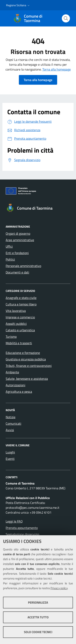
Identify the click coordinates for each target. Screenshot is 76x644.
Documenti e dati (17, 272)
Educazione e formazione (23, 353)
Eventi (10, 459)
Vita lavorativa (16, 311)
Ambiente (12, 372)
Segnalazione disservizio (22, 534)
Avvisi (10, 430)
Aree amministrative (20, 240)
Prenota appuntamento (22, 528)
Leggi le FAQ (14, 521)
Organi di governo (18, 233)
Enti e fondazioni (17, 253)
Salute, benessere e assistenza (27, 379)
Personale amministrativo (23, 266)
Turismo (11, 337)
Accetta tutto (38, 617)
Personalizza (38, 602)
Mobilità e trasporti (19, 343)
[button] (18, 5)
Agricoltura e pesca (19, 392)
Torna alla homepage (57, 69)
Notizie (11, 417)
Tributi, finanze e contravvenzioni (29, 366)
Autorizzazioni (16, 385)
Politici (10, 259)
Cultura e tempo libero (21, 304)
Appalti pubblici (16, 324)
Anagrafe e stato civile (21, 298)
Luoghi (10, 452)
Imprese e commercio (20, 317)
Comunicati (13, 423)
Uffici (9, 246)
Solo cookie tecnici (38, 632)
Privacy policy (59, 588)
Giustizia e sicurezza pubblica (26, 359)
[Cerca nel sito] (66, 18)
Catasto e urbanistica (20, 330)
